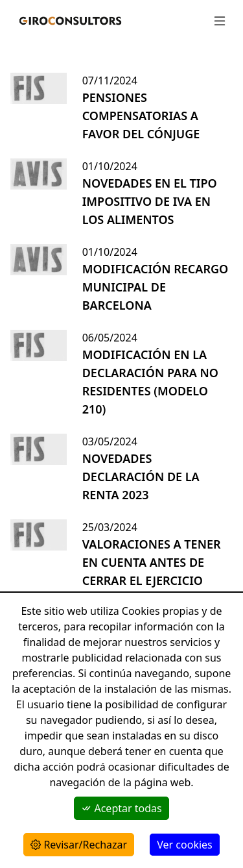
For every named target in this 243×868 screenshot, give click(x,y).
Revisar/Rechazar (79, 845)
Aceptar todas (121, 808)
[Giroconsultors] (67, 21)
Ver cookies (184, 845)
